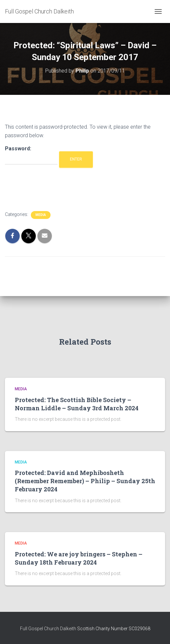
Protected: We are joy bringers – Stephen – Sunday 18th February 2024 (79, 558)
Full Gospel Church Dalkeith (49, 629)
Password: (31, 155)
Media (41, 215)
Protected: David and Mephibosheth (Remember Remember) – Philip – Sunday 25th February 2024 (85, 481)
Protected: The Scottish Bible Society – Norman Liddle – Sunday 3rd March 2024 (77, 404)
